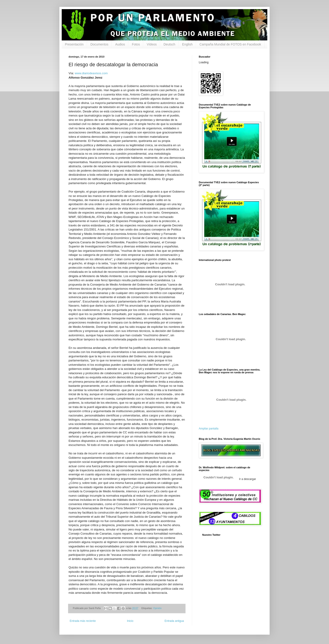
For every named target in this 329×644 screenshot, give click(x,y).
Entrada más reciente (83, 621)
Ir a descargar (247, 479)
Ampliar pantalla (209, 429)
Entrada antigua (174, 621)
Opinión (157, 608)
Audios (120, 44)
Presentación (74, 44)
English (187, 44)
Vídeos (152, 44)
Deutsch (169, 44)
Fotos (136, 44)
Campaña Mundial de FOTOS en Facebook (230, 44)
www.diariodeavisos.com (91, 73)
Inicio (130, 621)
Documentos (99, 44)
